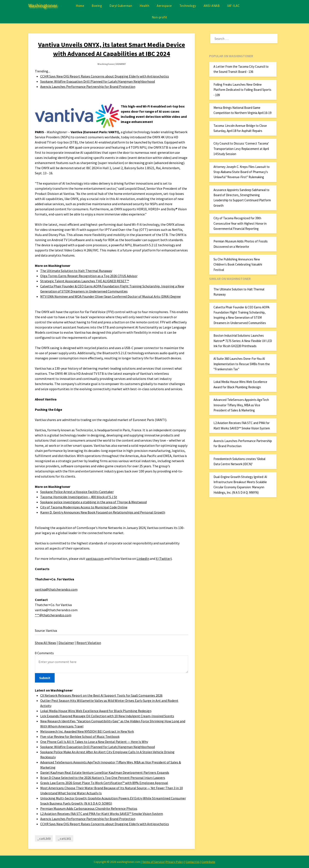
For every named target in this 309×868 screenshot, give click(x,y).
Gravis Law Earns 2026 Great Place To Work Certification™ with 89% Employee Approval (104, 783)
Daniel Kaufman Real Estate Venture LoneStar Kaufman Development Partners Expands (105, 772)
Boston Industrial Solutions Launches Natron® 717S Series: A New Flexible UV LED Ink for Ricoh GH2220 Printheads (243, 341)
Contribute (208, 862)
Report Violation (89, 643)
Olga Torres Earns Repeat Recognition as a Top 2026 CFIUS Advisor (89, 276)
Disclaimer (66, 643)
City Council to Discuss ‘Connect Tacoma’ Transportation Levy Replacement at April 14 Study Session (241, 149)
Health (144, 6)
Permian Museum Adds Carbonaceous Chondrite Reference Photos (89, 808)
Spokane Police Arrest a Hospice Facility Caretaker (77, 492)
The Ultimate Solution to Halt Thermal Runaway (76, 271)
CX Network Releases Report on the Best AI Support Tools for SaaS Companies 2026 (101, 695)
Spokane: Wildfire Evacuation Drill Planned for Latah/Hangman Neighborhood (98, 81)
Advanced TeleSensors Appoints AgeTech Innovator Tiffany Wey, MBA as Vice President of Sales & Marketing (241, 405)
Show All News (46, 643)
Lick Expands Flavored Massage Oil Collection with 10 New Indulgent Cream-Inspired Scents (107, 716)
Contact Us (193, 862)
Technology (188, 6)
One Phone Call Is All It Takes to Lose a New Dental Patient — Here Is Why (94, 742)
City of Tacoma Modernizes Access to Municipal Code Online (84, 507)
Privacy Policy (175, 862)
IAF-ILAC (233, 6)
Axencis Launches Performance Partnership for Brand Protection (88, 87)
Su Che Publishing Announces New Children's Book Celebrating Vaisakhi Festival (238, 264)
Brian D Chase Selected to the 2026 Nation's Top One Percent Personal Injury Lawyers (103, 778)
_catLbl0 (44, 838)
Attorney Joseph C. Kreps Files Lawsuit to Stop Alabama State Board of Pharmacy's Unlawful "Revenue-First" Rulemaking (242, 172)
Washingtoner (43, 5)
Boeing (97, 6)
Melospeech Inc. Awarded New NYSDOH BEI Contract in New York (87, 731)
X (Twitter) (164, 559)
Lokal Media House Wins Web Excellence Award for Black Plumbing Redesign (96, 711)
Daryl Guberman (121, 6)
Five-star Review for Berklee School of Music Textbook (80, 737)
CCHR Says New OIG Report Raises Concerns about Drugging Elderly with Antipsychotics (105, 76)
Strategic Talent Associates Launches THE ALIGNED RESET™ (85, 281)
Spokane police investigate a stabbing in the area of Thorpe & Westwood (93, 502)
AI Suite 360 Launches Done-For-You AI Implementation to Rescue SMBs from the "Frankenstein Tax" (242, 364)
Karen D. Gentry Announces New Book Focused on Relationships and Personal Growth (103, 512)
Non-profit (160, 17)
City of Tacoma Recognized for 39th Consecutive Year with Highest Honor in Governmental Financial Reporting (240, 223)
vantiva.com (95, 559)
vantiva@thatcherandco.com (56, 589)
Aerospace (164, 6)
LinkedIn (143, 559)
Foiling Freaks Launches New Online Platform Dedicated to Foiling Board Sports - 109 (242, 90)
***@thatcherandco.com (53, 615)
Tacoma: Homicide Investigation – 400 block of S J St (79, 497)
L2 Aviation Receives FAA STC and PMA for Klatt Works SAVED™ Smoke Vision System (102, 814)
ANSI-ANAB (212, 6)
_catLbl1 (64, 838)
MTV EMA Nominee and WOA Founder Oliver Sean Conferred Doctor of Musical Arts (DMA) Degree (110, 296)
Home (80, 6)
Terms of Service (153, 862)
